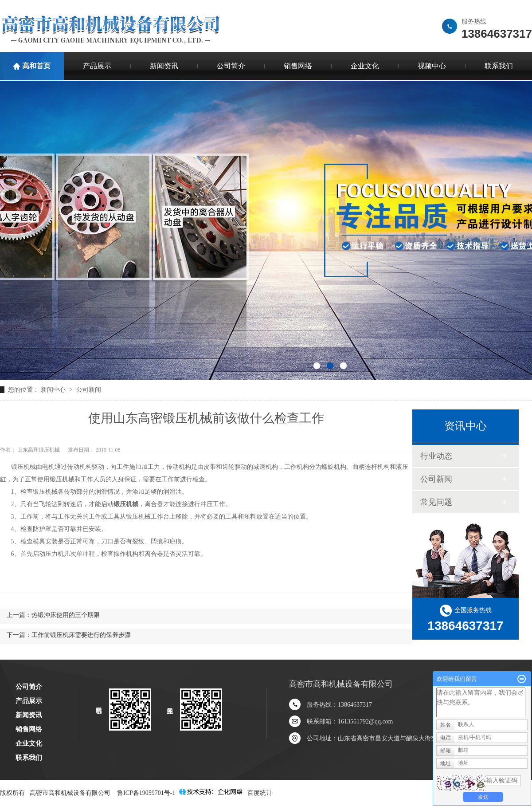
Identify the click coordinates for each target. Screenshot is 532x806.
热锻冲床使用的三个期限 (66, 615)
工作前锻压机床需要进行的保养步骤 (81, 635)
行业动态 (436, 456)
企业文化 (365, 66)
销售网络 (298, 66)
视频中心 (432, 66)
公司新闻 (89, 390)
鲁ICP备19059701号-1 (146, 793)
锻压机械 (23, 467)
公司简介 (231, 66)
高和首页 (36, 66)
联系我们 (29, 758)
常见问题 (436, 502)
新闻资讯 (164, 66)
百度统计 (260, 793)
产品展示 (97, 66)
